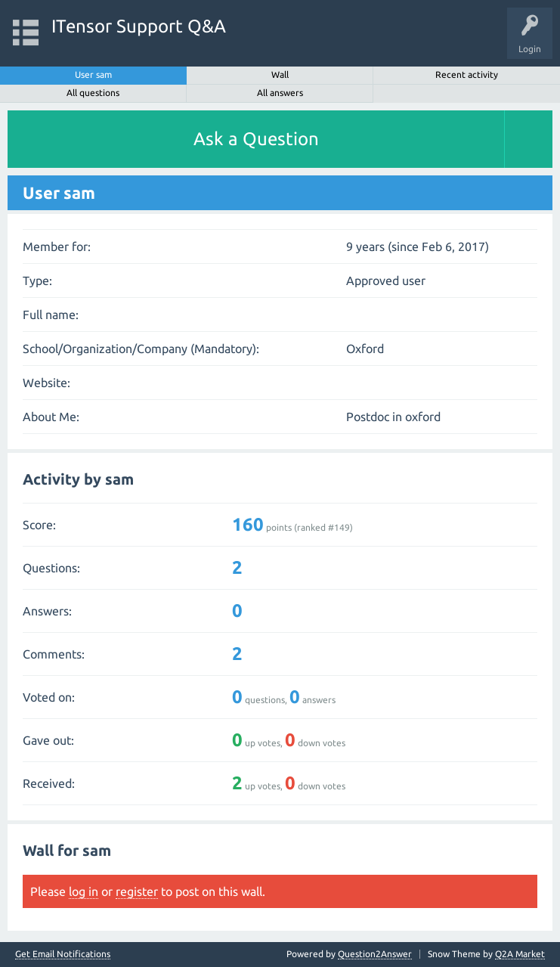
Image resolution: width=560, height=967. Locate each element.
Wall (280, 74)
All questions (93, 93)
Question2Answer (375, 954)
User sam (93, 74)
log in (84, 891)
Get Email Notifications (63, 954)
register (137, 891)
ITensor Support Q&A (139, 26)
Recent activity (467, 74)
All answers (280, 93)
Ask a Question (256, 139)
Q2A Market (520, 954)
